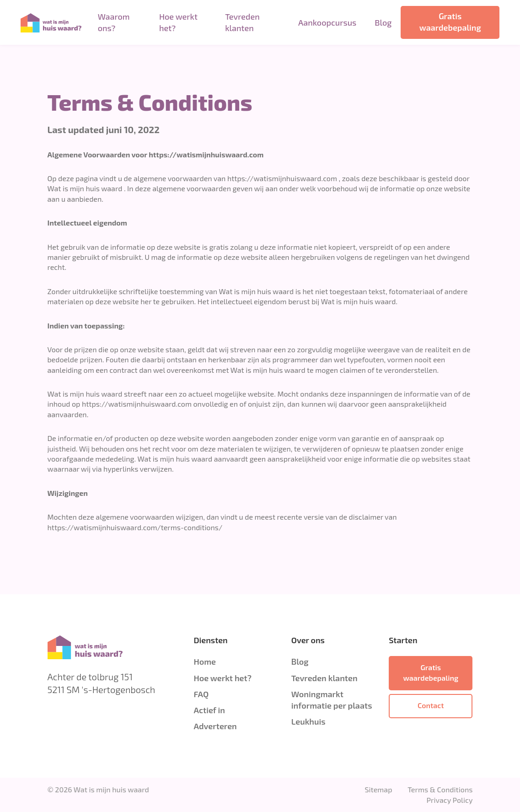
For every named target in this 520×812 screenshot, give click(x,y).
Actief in (209, 710)
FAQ (201, 694)
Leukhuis (308, 721)
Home (204, 661)
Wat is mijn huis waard (111, 789)
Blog (383, 22)
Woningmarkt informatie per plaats (332, 700)
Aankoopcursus (327, 22)
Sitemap (378, 789)
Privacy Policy (449, 800)
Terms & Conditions (440, 789)
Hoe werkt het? (178, 22)
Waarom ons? (114, 22)
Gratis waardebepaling (450, 22)
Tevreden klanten (242, 22)
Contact (431, 705)
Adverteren (215, 726)
